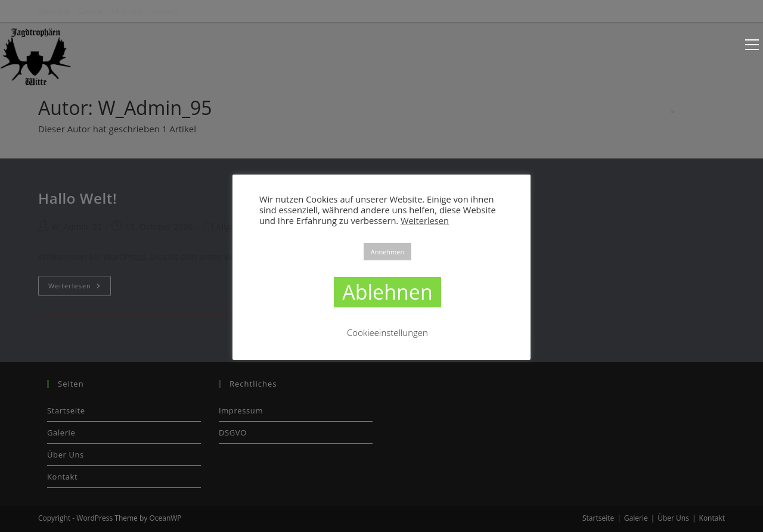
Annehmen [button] (387, 252)
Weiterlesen (425, 220)
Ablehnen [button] (387, 292)
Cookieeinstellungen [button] (387, 332)
